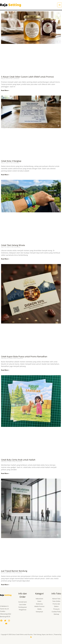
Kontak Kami (23, 602)
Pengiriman (23, 610)
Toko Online (56, 601)
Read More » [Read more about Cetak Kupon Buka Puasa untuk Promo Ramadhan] (5, 370)
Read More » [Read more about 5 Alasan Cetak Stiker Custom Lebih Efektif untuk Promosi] (5, 90)
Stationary (39, 604)
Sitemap (56, 614)
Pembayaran (23, 607)
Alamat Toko (56, 599)
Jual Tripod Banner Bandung (14, 571)
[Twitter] (5, 621)
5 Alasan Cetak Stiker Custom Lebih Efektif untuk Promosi (27, 77)
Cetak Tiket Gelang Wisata (13, 245)
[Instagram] (9, 621)
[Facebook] (1, 621)
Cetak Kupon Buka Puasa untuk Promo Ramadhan (24, 356)
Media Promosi (39, 606)
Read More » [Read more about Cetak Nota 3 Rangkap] (5, 175)
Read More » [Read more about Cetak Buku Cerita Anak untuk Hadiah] (5, 473)
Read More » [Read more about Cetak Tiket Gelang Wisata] (5, 259)
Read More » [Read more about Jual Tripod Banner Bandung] (5, 585)
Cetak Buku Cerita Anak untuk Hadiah (18, 460)
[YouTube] (6, 624)
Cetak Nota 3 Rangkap (11, 161)
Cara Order (23, 605)
